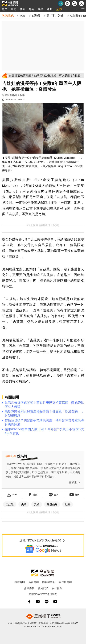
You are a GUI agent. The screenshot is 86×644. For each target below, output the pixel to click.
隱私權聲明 (49, 582)
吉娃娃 (10, 504)
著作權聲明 (65, 582)
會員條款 (29, 588)
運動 (50, 9)
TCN (22, 16)
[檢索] (74, 3)
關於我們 (43, 588)
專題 (32, 9)
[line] (47, 602)
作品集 (75, 482)
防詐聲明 (20, 582)
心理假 (36, 16)
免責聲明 (34, 582)
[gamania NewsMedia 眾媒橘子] (43, 616)
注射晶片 (52, 504)
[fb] (29, 602)
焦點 (5, 9)
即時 (14, 9)
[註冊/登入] (81, 3)
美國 (37, 504)
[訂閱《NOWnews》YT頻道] (74, 495)
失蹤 (24, 504)
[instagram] (38, 602)
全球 (59, 9)
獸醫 (68, 504)
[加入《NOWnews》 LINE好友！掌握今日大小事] (54, 495)
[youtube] (55, 602)
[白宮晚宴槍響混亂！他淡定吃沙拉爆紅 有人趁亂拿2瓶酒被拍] (46, 75)
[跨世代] (8, 16)
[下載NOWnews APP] (67, 3)
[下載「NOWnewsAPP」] (12, 495)
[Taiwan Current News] (60, 3)
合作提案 (57, 588)
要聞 (23, 9)
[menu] (83, 9)
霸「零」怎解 (55, 16)
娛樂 (41, 9)
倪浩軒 (11, 95)
